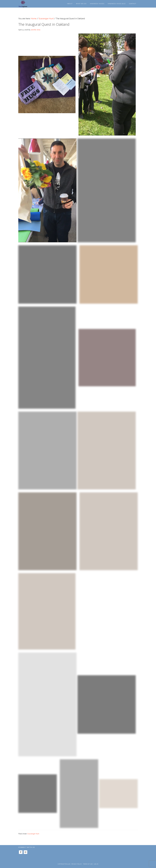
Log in (96, 864)
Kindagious (26, 4)
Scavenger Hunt (33, 834)
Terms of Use (88, 864)
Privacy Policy (77, 864)
